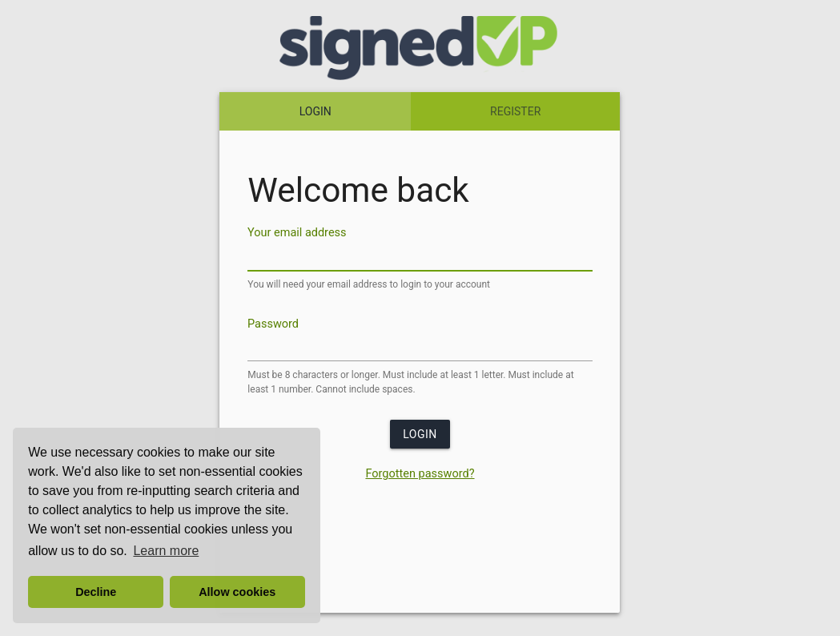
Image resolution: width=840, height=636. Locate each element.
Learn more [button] (166, 551)
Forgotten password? (420, 474)
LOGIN (316, 111)
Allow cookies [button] (237, 592)
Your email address (297, 233)
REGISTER (515, 111)
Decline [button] (96, 592)
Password (273, 323)
